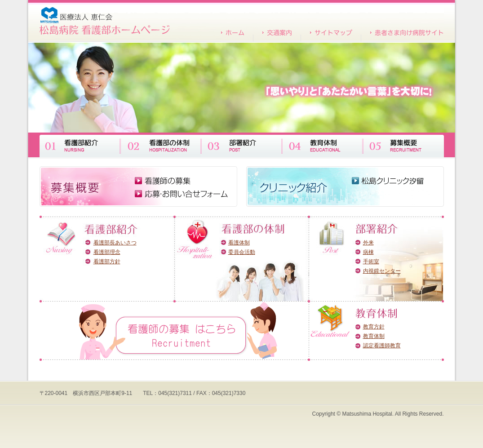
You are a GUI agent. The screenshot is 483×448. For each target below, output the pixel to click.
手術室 (371, 262)
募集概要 (403, 145)
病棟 (368, 252)
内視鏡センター (382, 271)
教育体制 (323, 145)
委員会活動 (242, 252)
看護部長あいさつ (115, 243)
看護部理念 (107, 252)
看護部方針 (107, 262)
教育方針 (374, 327)
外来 (368, 243)
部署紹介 (242, 145)
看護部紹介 (80, 145)
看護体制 (239, 243)
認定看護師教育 (382, 346)
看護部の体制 (161, 145)
